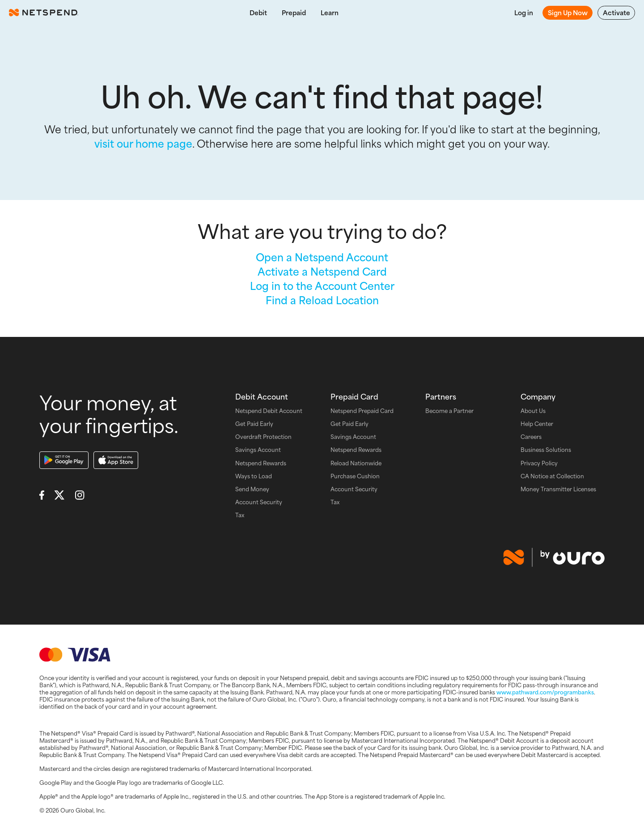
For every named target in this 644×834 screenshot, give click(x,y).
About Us (533, 411)
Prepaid (294, 13)
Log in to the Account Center (322, 286)
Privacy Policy (539, 463)
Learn (330, 13)
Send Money (252, 489)
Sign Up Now (568, 13)
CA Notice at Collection (552, 476)
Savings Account (258, 450)
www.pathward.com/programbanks (545, 692)
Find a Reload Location (322, 300)
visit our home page (143, 143)
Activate (616, 13)
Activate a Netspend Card (322, 271)
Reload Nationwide (356, 463)
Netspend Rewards (261, 463)
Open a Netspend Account (322, 257)
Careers (531, 437)
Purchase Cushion (355, 476)
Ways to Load (254, 476)
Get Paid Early (254, 424)
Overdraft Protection (263, 437)
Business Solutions (546, 450)
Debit (258, 13)
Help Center (537, 424)
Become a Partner (449, 411)
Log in (524, 13)
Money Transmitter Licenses (558, 489)
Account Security (259, 502)
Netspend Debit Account (269, 411)
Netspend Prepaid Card (362, 411)
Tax (240, 515)
